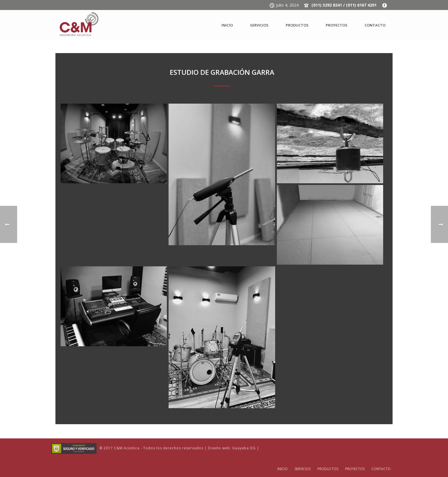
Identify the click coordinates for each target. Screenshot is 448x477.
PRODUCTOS (297, 25)
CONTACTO (375, 25)
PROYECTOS (337, 25)
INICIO (227, 25)
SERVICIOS (259, 25)
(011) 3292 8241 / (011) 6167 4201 (344, 5)
